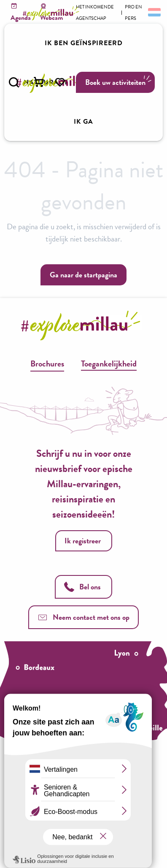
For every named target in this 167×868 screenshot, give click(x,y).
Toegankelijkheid (109, 363)
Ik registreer (83, 541)
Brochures (47, 363)
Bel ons (82, 587)
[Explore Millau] (52, 13)
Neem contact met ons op (83, 617)
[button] (14, 82)
